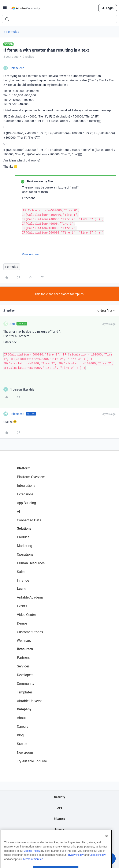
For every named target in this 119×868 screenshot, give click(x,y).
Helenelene (17, 68)
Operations (25, 554)
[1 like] (19, 389)
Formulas (13, 32)
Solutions (24, 528)
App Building (26, 503)
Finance (23, 580)
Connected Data (29, 520)
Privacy (59, 829)
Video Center (26, 615)
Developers (25, 675)
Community (26, 683)
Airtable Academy (30, 597)
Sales (21, 572)
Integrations (26, 485)
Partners (23, 657)
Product (23, 537)
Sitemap (59, 818)
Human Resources (31, 563)
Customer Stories (30, 632)
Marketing (25, 546)
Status (22, 744)
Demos (22, 623)
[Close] (107, 845)
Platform (24, 468)
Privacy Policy (75, 864)
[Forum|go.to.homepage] (26, 8)
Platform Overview (31, 477)
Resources (25, 649)
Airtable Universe (30, 701)
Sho (12, 324)
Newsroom (25, 752)
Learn (21, 589)
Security (60, 797)
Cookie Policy (32, 860)
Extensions (25, 494)
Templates (25, 692)
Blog (20, 735)
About (21, 718)
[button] (5, 9)
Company (24, 709)
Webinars (24, 641)
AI (18, 511)
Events (22, 606)
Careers (23, 726)
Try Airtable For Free (32, 761)
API (60, 808)
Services (23, 666)
